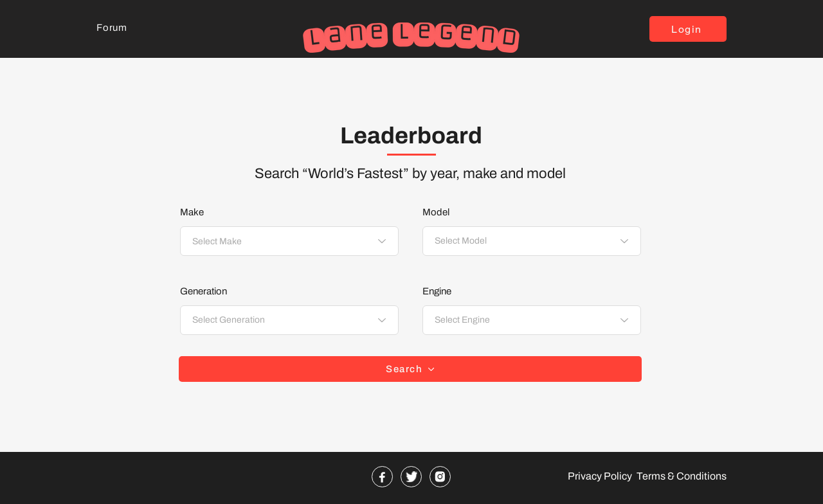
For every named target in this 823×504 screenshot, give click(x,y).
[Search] (410, 369)
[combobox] (289, 241)
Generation (203, 292)
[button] (688, 29)
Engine (437, 292)
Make (192, 212)
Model (436, 212)
